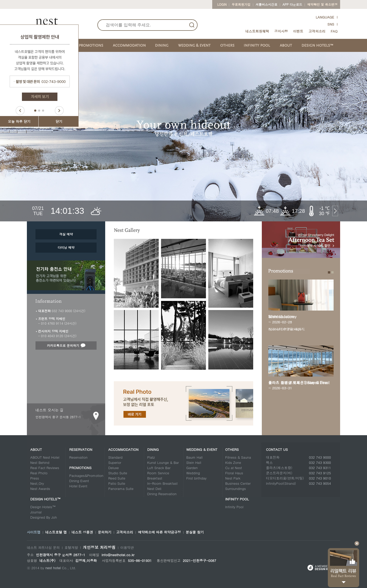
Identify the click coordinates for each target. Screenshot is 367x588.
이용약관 (127, 548)
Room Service (158, 473)
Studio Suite (118, 473)
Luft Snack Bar (159, 468)
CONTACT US (277, 449)
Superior (115, 462)
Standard (116, 457)
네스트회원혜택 (257, 31)
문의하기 (105, 532)
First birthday (196, 478)
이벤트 (298, 31)
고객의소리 (317, 31)
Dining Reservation (162, 494)
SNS (331, 24)
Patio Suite (117, 483)
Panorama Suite (121, 489)
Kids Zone (233, 462)
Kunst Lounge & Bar (163, 462)
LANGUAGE (325, 17)
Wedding (193, 473)
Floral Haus (234, 473)
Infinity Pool (237, 499)
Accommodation (123, 449)
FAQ (334, 31)
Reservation (81, 449)
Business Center (238, 483)
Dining (153, 449)
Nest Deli (154, 489)
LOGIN (222, 4)
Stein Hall (194, 462)
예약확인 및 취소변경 (322, 4)
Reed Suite (117, 478)
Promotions (80, 468)
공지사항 (281, 31)
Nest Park (233, 478)
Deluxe (114, 468)
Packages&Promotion (86, 475)
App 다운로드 (292, 4)
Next (59, 111)
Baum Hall (194, 457)
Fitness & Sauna (238, 457)
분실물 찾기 (195, 532)
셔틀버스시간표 (267, 4)
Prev (20, 111)
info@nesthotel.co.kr (118, 555)
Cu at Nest (234, 468)
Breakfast (155, 478)
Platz (151, 457)
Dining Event (79, 481)
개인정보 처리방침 (99, 547)
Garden (192, 468)
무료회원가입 (241, 4)
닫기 (59, 121)
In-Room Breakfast (162, 483)
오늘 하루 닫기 (19, 121)
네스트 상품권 (82, 532)
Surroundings (236, 489)
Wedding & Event (202, 449)
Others (232, 449)
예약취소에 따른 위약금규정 (159, 532)
